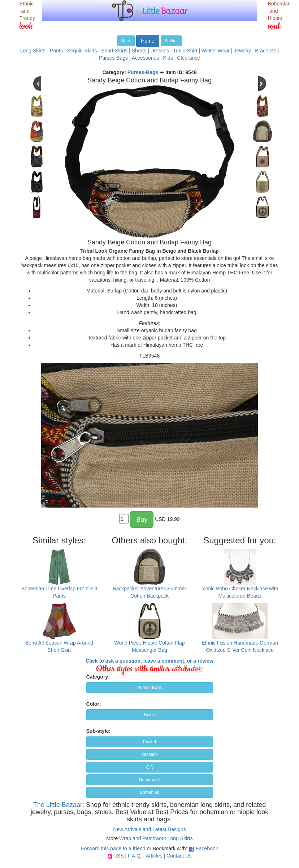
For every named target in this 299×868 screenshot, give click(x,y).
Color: (94, 704)
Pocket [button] (150, 742)
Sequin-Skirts (82, 51)
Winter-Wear (216, 51)
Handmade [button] (150, 780)
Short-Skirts (114, 51)
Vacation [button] (149, 754)
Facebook (207, 848)
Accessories (145, 58)
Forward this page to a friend (113, 848)
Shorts (139, 51)
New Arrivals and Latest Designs (149, 829)
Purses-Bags (113, 58)
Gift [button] (150, 767)
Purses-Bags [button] (150, 688)
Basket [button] (171, 41)
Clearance (188, 58)
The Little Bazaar (58, 805)
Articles (154, 856)
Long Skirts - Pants (42, 51)
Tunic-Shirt (185, 51)
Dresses (160, 51)
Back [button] (126, 41)
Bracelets (265, 51)
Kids (168, 58)
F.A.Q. (135, 856)
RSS (119, 856)
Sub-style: (99, 731)
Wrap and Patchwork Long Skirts (156, 838)
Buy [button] (142, 519)
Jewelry (242, 51)
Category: (98, 677)
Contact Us (179, 856)
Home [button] (148, 41)
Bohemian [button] (149, 792)
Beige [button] (150, 715)
